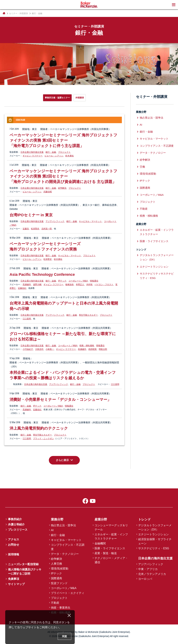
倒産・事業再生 (61, 608)
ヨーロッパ (145, 579)
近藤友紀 (22, 288)
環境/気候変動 (148, 174)
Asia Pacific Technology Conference (42, 274)
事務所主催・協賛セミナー (57, 98)
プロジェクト (64, 152)
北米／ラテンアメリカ (152, 574)
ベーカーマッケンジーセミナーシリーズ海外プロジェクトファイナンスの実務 (45, 246)
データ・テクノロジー (153, 153)
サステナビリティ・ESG (154, 548)
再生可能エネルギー (88, 315)
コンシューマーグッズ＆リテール (111, 527)
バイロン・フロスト (104, 284)
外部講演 (80, 98)
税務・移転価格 (87, 346)
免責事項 (14, 579)
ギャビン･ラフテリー (33, 156)
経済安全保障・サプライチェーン (155, 541)
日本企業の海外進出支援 (32, 152)
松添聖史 (35, 229)
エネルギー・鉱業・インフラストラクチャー (157, 232)
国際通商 (145, 188)
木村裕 (89, 284)
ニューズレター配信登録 (23, 564)
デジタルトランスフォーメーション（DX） (157, 257)
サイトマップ (16, 584)
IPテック (62, 281)
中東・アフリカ (148, 569)
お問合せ (14, 545)
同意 (64, 636)
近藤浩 (26, 229)
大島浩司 (39, 349)
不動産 (144, 209)
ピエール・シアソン (54, 156)
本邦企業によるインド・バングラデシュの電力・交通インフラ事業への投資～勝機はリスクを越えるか (63, 375)
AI (141, 125)
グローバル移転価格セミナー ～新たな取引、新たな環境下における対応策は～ (63, 336)
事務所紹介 (15, 519)
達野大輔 (37, 284)
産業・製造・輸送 (106, 553)
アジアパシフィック (55, 221)
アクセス (14, 539)
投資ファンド (59, 583)
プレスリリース (18, 530)
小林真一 (50, 349)
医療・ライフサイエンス (154, 241)
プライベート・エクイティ (68, 593)
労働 (142, 167)
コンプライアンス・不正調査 (157, 146)
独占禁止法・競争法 (151, 118)
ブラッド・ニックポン (43, 439)
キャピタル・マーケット (90, 221)
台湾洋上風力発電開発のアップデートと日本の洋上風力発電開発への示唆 (64, 306)
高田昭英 (92, 349)
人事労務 (56, 564)
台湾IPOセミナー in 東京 (31, 215)
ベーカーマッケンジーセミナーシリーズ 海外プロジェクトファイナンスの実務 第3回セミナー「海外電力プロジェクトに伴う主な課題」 (63, 140)
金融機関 (100, 543)
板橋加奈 (70, 284)
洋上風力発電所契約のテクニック (39, 428)
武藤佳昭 (48, 192)
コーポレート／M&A (78, 281)
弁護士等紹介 (16, 524)
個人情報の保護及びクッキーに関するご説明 (25, 572)
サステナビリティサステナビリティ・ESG (157, 276)
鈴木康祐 (70, 156)
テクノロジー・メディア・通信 (111, 560)
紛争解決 (62, 188)
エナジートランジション (154, 267)
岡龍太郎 (103, 349)
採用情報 (14, 554)
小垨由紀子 (28, 349)
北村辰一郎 (47, 229)
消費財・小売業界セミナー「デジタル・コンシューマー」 (60, 400)
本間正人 (80, 284)
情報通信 (94, 281)
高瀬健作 (27, 284)
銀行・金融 (51, 152)
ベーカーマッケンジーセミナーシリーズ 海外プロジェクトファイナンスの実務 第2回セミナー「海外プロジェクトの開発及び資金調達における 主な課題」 (63, 176)
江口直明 (27, 319)
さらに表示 (62, 460)
